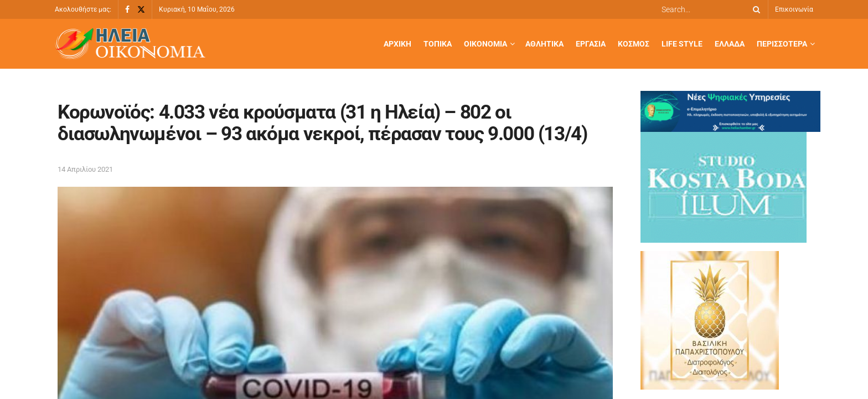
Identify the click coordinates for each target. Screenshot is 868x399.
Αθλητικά (544, 44)
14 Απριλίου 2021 (85, 169)
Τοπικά (438, 44)
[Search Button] (755, 9)
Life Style (682, 44)
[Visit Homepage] (130, 44)
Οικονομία (485, 44)
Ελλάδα (730, 44)
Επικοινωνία (794, 9)
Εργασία (591, 44)
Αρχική (397, 44)
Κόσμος (634, 44)
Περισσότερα (782, 44)
